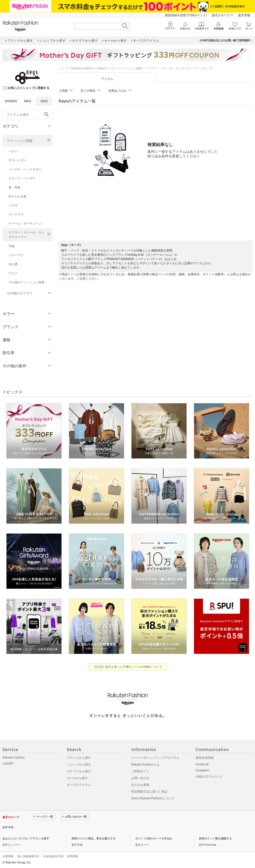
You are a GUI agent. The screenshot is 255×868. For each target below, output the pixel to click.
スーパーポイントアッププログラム (155, 758)
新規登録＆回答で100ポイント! (186, 15)
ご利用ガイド (140, 771)
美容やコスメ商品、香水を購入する (93, 839)
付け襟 (13, 264)
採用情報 (72, 856)
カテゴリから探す (79, 771)
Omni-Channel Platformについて (153, 798)
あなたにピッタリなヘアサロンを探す (26, 839)
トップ (63, 68)
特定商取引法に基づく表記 (149, 792)
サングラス (16, 214)
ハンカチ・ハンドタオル (25, 169)
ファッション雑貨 (19, 141)
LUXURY (8, 764)
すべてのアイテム (79, 785)
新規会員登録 (205, 758)
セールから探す (77, 778)
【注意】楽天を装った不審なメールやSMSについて (128, 667)
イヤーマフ (16, 255)
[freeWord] (27, 115)
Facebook (202, 764)
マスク (13, 273)
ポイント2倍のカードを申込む (154, 839)
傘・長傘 (14, 187)
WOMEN (11, 101)
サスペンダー (17, 160)
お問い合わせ (140, 778)
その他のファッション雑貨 (26, 282)
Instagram (202, 770)
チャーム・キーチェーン (25, 223)
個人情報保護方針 (28, 856)
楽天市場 (244, 15)
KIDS (44, 101)
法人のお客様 (140, 785)
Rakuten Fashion (82, 68)
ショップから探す (79, 765)
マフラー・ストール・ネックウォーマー (26, 235)
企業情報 (8, 856)
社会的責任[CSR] (53, 856)
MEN (27, 101)
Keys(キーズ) (106, 68)
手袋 (11, 246)
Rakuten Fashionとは (145, 765)
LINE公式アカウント (209, 777)
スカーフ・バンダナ (22, 178)
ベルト (13, 151)
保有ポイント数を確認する (215, 839)
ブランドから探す (79, 758)
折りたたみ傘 (17, 196)
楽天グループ (221, 15)
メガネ (13, 205)
